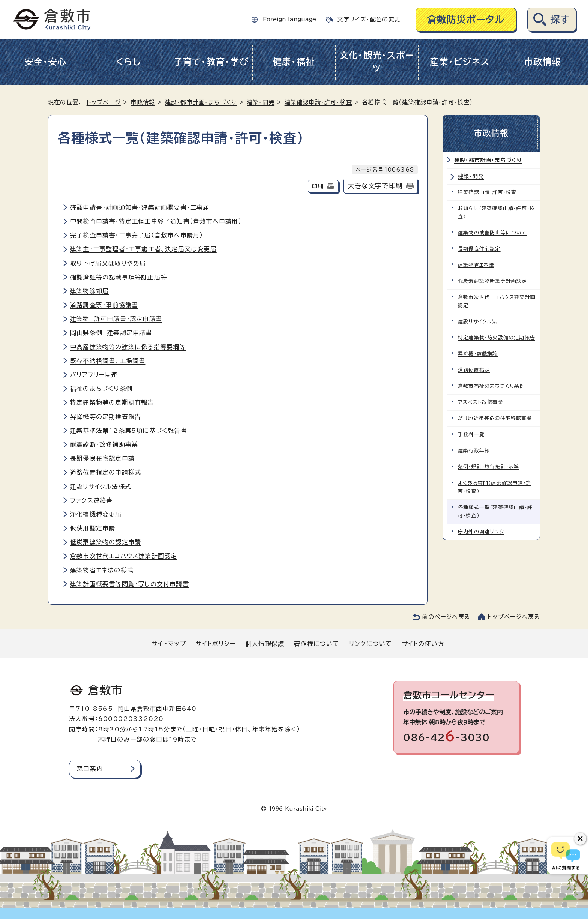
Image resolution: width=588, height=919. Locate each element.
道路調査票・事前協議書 (104, 305)
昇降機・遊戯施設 (478, 354)
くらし (128, 62)
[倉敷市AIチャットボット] (566, 856)
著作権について (316, 644)
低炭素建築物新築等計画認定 (493, 281)
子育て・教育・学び (211, 62)
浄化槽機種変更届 (96, 514)
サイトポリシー (216, 644)
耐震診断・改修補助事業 (104, 444)
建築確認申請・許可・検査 (318, 102)
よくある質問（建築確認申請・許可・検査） (494, 487)
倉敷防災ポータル (466, 19)
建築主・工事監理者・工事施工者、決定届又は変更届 (143, 249)
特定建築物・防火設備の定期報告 (496, 338)
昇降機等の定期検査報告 (106, 417)
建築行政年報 (474, 451)
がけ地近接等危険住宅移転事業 (495, 418)
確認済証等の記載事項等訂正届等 (118, 277)
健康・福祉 (294, 62)
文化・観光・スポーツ (377, 62)
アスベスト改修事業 (481, 402)
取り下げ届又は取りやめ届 (108, 263)
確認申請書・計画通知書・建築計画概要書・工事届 (140, 207)
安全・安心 (46, 62)
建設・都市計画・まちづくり (201, 102)
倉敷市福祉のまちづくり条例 (491, 386)
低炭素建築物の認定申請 (106, 542)
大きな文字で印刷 (375, 186)
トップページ (104, 102)
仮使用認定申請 (93, 528)
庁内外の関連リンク (481, 532)
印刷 (318, 186)
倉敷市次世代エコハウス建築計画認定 (124, 556)
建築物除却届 (89, 291)
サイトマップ (169, 644)
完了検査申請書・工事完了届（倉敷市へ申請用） (136, 235)
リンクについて (370, 644)
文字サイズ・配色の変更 (369, 19)
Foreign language (289, 19)
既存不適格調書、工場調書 (108, 361)
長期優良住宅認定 (479, 249)
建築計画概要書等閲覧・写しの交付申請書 (130, 584)
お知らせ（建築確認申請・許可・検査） (496, 212)
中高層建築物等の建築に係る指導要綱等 (128, 347)
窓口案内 (90, 769)
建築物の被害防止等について (493, 233)
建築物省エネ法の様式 (102, 570)
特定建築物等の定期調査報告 (112, 402)
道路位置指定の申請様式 (106, 472)
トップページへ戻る (514, 617)
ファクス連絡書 (91, 500)
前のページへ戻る (446, 617)
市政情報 (542, 62)
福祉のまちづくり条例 (101, 389)
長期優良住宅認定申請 (102, 458)
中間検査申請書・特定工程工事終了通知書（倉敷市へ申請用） (156, 221)
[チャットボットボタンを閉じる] (580, 839)
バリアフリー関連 (94, 375)
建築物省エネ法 (476, 265)
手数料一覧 (471, 435)
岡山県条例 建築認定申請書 (111, 333)
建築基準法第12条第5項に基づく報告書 (129, 431)
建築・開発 (261, 102)
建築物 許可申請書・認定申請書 (116, 319)
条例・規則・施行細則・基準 (489, 467)
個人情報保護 (265, 644)
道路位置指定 (474, 370)
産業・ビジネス (460, 62)
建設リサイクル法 (478, 322)
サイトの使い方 (423, 644)
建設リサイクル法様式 (101, 487)
